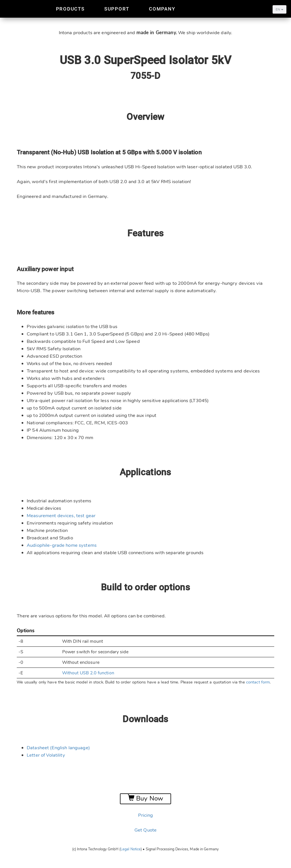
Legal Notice (131, 849)
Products (70, 9)
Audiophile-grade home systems (62, 545)
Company (162, 9)
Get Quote (145, 830)
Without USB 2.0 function (88, 673)
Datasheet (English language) (58, 748)
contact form (258, 682)
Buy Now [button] (145, 799)
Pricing (146, 815)
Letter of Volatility (46, 755)
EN (279, 9)
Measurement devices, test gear (61, 516)
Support (117, 9)
